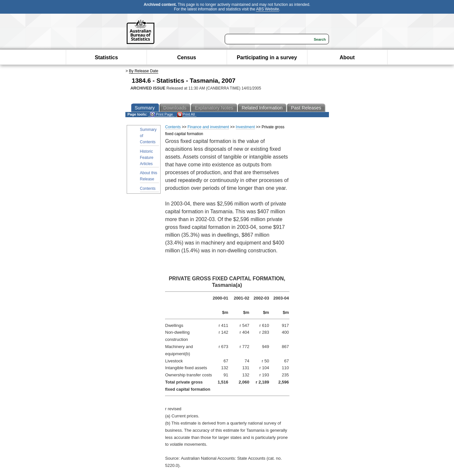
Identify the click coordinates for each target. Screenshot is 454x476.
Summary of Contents (148, 136)
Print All (186, 114)
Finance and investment (208, 127)
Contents (148, 189)
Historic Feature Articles (147, 158)
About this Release (149, 176)
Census (187, 57)
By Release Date (144, 71)
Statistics (106, 57)
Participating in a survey (267, 57)
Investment (245, 127)
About (347, 57)
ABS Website (267, 9)
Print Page (161, 114)
